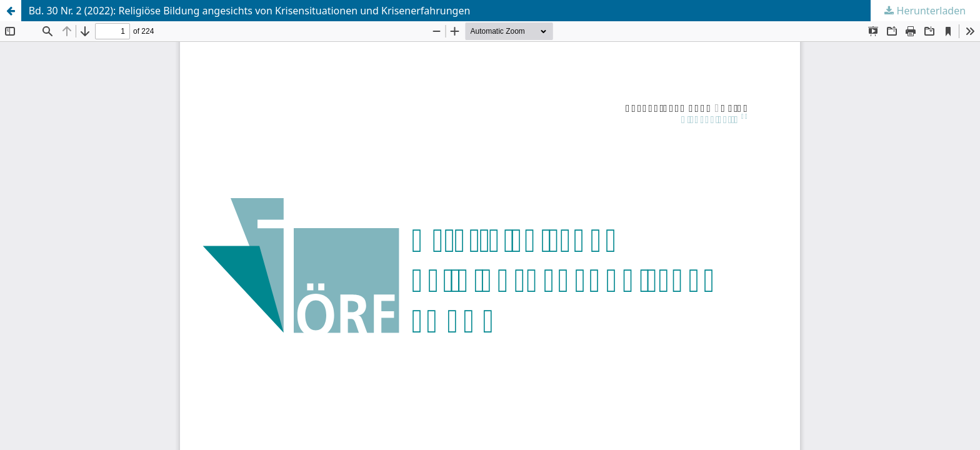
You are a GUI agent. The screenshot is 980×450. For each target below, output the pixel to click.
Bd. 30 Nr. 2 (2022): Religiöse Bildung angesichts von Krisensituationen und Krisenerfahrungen (250, 11)
